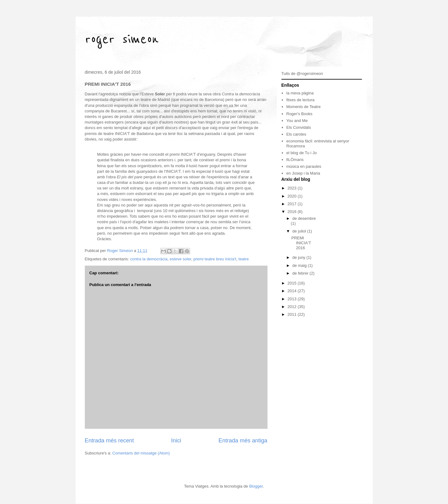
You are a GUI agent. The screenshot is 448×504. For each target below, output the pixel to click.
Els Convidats (299, 127)
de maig (300, 265)
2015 (293, 283)
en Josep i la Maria (303, 173)
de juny (299, 257)
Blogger (256, 486)
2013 (293, 299)
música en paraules (304, 166)
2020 (293, 196)
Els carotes (296, 134)
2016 (293, 212)
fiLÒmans (295, 160)
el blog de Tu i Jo (302, 153)
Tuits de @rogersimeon (302, 74)
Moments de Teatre (304, 107)
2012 (293, 307)
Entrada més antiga (243, 441)
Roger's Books (299, 114)
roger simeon (122, 39)
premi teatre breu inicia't (215, 259)
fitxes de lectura (300, 100)
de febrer (301, 273)
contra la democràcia (149, 259)
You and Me (297, 121)
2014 (293, 291)
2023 (293, 188)
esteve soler (180, 259)
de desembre (304, 218)
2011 (293, 314)
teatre (244, 259)
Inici (176, 441)
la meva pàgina (300, 93)
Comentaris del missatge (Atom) (141, 453)
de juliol (300, 231)
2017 (293, 204)
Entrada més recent (109, 441)
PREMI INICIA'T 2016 (301, 243)
